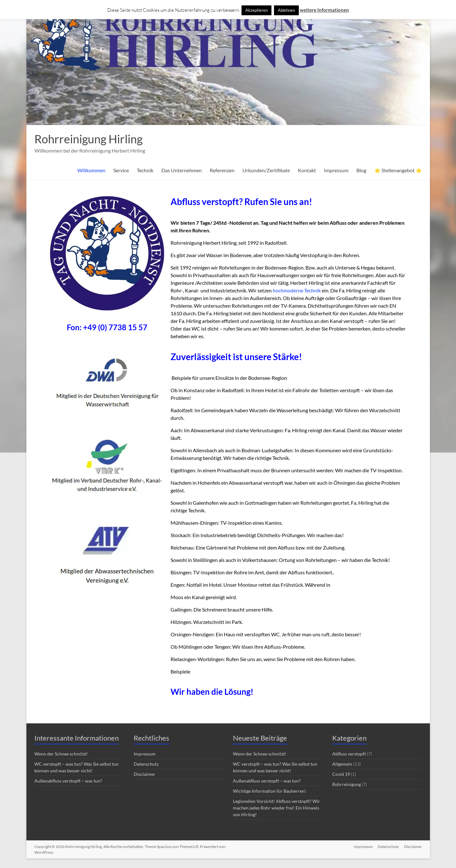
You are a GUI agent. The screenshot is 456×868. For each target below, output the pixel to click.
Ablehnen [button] (286, 10)
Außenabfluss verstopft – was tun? (68, 781)
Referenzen (222, 170)
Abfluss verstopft (349, 754)
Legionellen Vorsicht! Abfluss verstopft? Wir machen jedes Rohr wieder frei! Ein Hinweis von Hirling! (277, 808)
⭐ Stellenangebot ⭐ (398, 170)
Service (121, 170)
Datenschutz (146, 764)
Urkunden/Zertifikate (266, 170)
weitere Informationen (324, 10)
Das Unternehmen (182, 170)
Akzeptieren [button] (256, 10)
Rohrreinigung (347, 784)
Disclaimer (144, 774)
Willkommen (91, 170)
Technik (145, 170)
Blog (361, 170)
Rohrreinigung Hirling (88, 139)
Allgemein (342, 764)
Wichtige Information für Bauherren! (270, 791)
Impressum (336, 170)
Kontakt (307, 170)
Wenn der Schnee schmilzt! (61, 754)
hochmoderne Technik (297, 290)
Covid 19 (341, 774)
